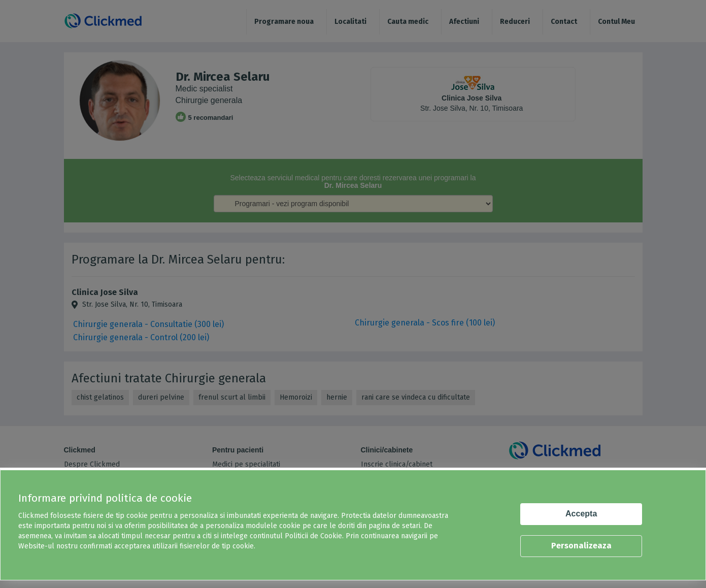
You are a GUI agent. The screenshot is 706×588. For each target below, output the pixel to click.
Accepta (581, 514)
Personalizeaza (581, 546)
